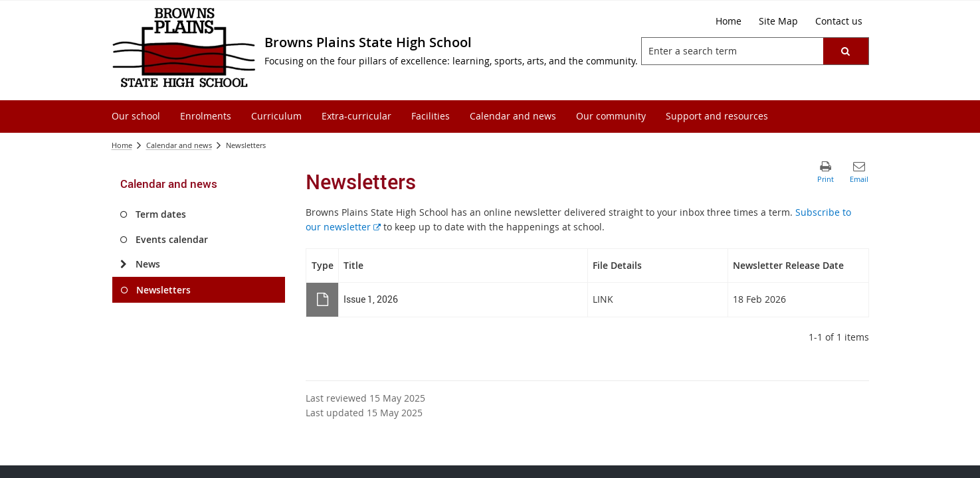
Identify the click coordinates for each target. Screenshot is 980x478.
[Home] (729, 21)
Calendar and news (179, 145)
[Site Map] (778, 21)
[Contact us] (839, 21)
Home (122, 145)
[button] (845, 51)
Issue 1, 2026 (371, 299)
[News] (124, 264)
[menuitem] (136, 117)
